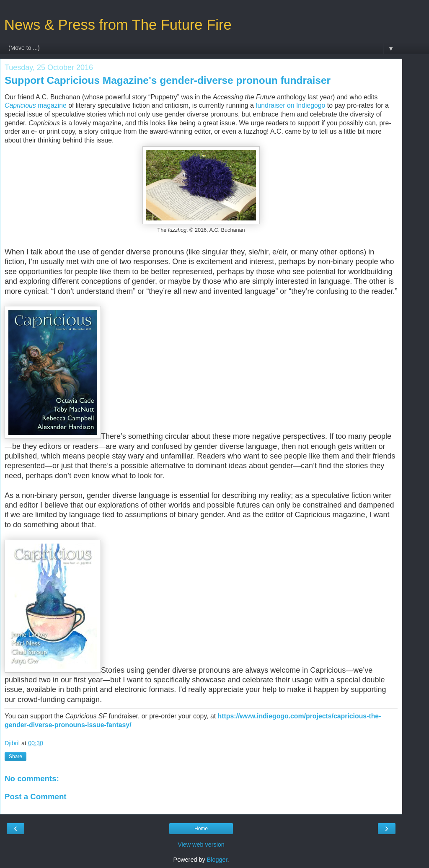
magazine (36, 105)
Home (201, 829)
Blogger (217, 860)
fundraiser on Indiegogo (290, 105)
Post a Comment (36, 797)
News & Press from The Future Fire (118, 25)
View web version (201, 845)
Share (16, 757)
